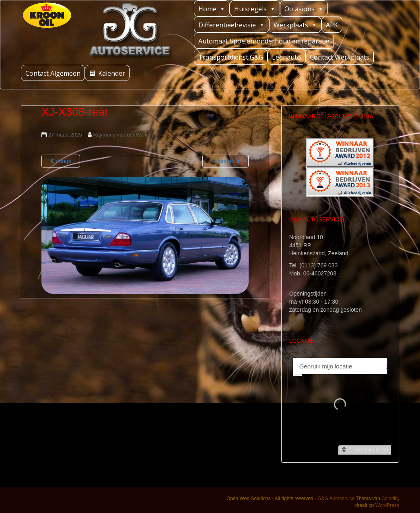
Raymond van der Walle (121, 135)
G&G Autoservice (336, 499)
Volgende (225, 161)
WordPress (387, 505)
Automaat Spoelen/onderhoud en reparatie (264, 41)
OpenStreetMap (367, 450)
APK (332, 25)
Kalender (112, 73)
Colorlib (390, 499)
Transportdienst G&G (231, 57)
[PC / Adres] (336, 366)
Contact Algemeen (53, 73)
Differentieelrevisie (232, 25)
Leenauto (286, 57)
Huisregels (255, 9)
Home (212, 9)
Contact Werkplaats (340, 57)
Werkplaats (295, 25)
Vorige (61, 161)
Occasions (304, 9)
